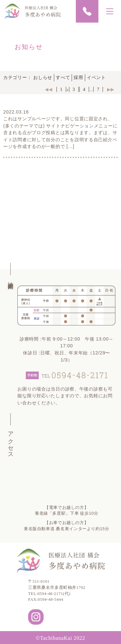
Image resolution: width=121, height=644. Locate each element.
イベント (96, 77)
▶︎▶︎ (111, 89)
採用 (78, 77)
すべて (63, 77)
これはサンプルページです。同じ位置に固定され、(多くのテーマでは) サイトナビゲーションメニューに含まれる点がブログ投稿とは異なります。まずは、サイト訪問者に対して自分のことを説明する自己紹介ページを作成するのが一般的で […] (60, 133)
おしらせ (43, 77)
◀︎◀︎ (49, 89)
